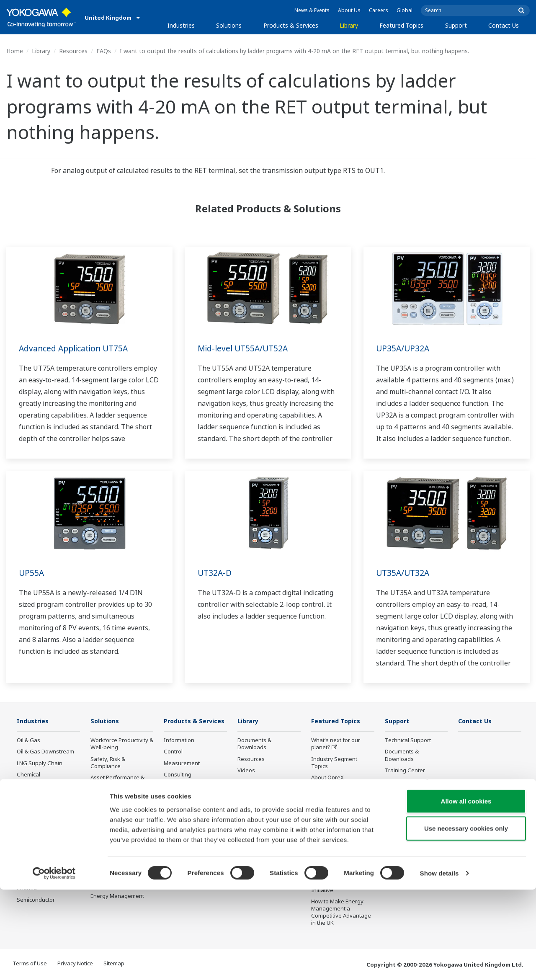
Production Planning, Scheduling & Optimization (117, 859)
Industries (181, 25)
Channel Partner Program (406, 819)
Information (179, 753)
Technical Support (408, 740)
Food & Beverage (39, 820)
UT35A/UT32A (404, 573)
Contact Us (504, 25)
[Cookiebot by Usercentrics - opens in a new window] (54, 964)
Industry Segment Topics (334, 763)
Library (349, 25)
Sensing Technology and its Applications (337, 857)
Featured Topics (401, 25)
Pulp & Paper (33, 832)
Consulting (178, 787)
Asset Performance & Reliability (117, 781)
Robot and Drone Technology (333, 838)
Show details (439, 963)
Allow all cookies (466, 891)
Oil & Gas (28, 740)
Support (456, 25)
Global (405, 10)
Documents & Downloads (254, 744)
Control (173, 764)
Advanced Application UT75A (76, 348)
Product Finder (403, 782)
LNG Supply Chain (40, 763)
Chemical (28, 775)
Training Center (405, 771)
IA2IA (318, 800)
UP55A (32, 573)
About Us (349, 10)
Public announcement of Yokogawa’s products (195, 843)
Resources (73, 51)
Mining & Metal (36, 809)
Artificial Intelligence (337, 823)
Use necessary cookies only (466, 919)
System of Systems (335, 789)
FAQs (104, 51)
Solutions (229, 25)
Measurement (182, 776)
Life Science (179, 828)
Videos (246, 771)
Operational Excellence (120, 796)
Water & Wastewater (43, 854)
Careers (379, 10)
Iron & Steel (32, 843)
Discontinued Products (192, 858)
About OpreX (327, 778)
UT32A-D (215, 573)
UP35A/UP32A (403, 348)
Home (15, 51)
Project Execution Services (186, 802)
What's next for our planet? (336, 744)
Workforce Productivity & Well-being (122, 744)
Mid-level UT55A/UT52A (245, 348)
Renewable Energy (41, 797)
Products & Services (291, 25)
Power (25, 786)
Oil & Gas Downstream (45, 752)
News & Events (312, 10)
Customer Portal (406, 793)
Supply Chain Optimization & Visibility (120, 837)
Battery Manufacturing (45, 866)
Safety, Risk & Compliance (108, 763)
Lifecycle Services (186, 817)
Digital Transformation (340, 812)
